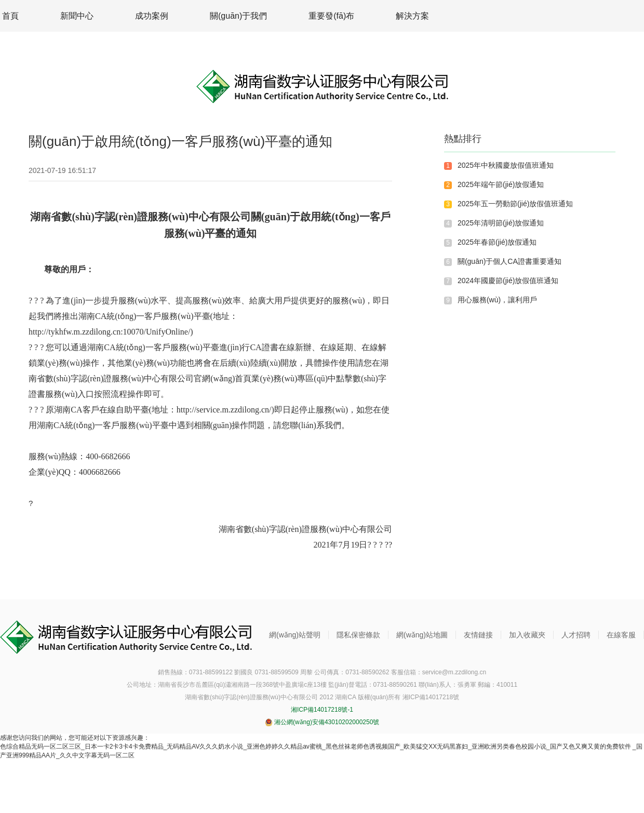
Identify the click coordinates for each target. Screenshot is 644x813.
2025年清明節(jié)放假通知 (501, 223)
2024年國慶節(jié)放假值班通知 (508, 281)
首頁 (10, 16)
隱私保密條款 (358, 635)
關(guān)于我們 (238, 16)
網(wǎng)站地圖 (422, 635)
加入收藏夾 (527, 635)
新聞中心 (77, 16)
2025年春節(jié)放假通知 (497, 242)
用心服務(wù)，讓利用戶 (497, 300)
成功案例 (152, 16)
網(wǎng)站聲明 (295, 635)
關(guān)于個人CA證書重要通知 (509, 261)
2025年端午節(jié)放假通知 (501, 184)
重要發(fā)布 (331, 16)
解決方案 (412, 16)
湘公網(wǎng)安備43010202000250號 (322, 722)
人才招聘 (576, 635)
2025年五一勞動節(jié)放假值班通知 (515, 204)
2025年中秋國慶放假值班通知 (506, 165)
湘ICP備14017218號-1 (322, 710)
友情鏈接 (478, 635)
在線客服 (621, 635)
